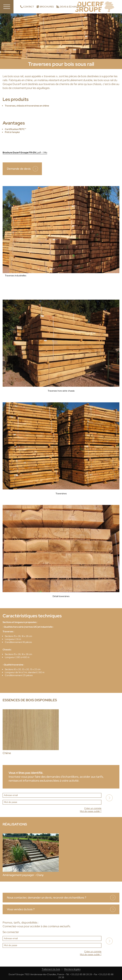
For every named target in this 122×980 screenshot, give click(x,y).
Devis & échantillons (73, 7)
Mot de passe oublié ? (91, 811)
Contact (29, 7)
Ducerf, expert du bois (95, 7)
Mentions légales (72, 969)
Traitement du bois (51, 969)
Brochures (47, 7)
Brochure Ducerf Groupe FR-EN (25, 153)
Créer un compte (93, 808)
